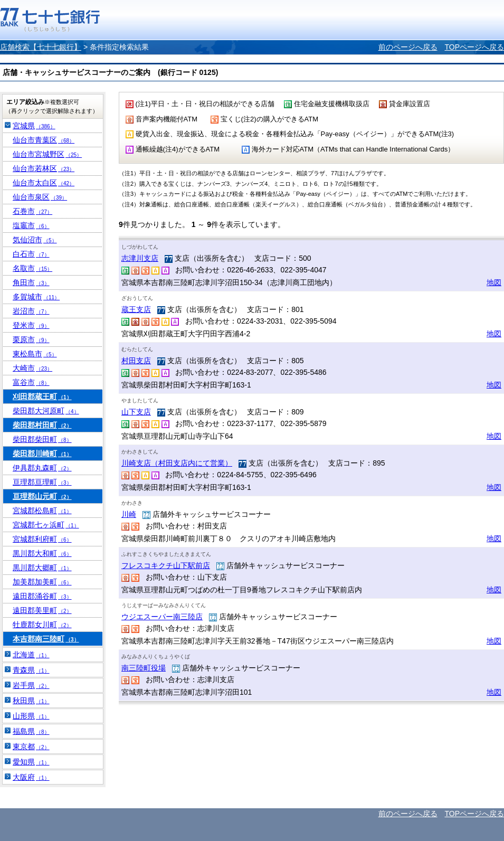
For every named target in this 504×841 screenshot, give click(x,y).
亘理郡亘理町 (42, 482)
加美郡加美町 (42, 582)
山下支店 (136, 412)
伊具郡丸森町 (42, 468)
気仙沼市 (35, 240)
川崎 (129, 514)
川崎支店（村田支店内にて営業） (177, 463)
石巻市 (32, 211)
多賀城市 (36, 297)
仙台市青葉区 (44, 140)
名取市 (32, 268)
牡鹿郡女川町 (42, 625)
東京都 (31, 746)
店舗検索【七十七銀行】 (41, 47)
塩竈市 (31, 225)
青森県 (31, 670)
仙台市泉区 (40, 197)
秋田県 (31, 701)
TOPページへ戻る (474, 47)
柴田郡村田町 (42, 425)
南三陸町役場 (144, 668)
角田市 (31, 282)
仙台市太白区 (44, 183)
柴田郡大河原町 (46, 411)
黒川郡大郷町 (42, 568)
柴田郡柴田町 (42, 439)
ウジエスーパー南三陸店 (162, 617)
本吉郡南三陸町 (46, 639)
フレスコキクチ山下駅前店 (166, 565)
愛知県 (31, 762)
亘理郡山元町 (42, 496)
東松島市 (35, 354)
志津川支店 (140, 258)
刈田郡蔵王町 (42, 396)
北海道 (31, 655)
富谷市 (31, 382)
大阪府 (31, 777)
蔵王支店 (136, 309)
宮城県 (34, 126)
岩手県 (31, 685)
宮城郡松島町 (42, 511)
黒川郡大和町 (42, 553)
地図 (494, 282)
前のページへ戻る (408, 47)
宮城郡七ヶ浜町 (46, 525)
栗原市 (31, 339)
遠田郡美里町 (42, 610)
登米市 (31, 325)
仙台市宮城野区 (47, 154)
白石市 (31, 254)
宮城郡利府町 (42, 539)
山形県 (31, 716)
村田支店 (136, 361)
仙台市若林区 (44, 168)
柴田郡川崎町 (42, 453)
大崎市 (32, 368)
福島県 (31, 731)
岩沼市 (31, 311)
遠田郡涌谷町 (42, 596)
